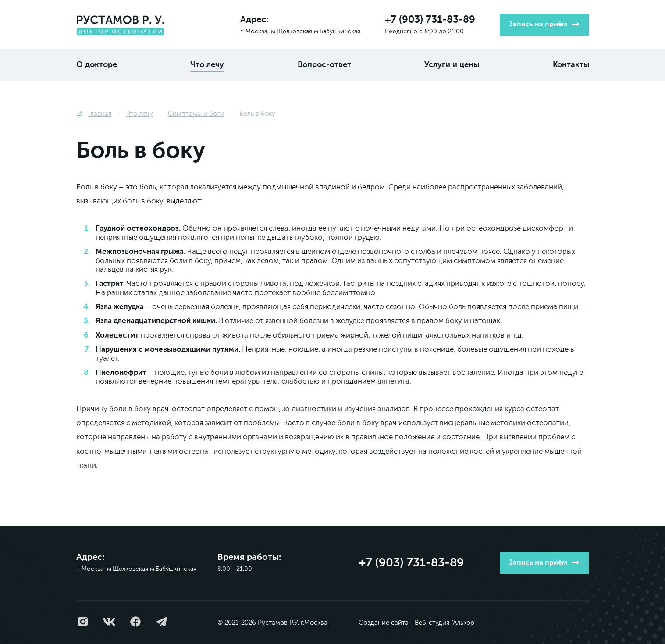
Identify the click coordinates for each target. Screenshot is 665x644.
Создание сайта (384, 623)
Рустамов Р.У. (278, 623)
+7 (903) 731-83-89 (430, 20)
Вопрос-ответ (324, 65)
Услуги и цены (452, 65)
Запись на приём (538, 25)
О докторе (97, 65)
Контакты (571, 65)
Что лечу (207, 65)
